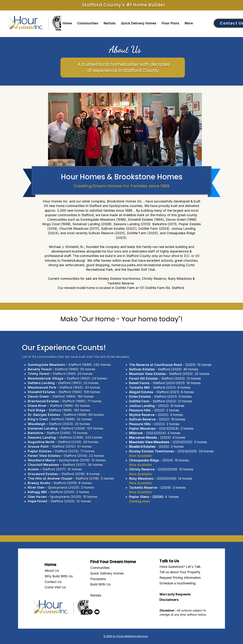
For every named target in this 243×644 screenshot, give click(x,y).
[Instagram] (90, 612)
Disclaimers (169, 600)
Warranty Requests (175, 594)
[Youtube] (97, 612)
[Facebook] (83, 612)
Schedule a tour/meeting (177, 583)
